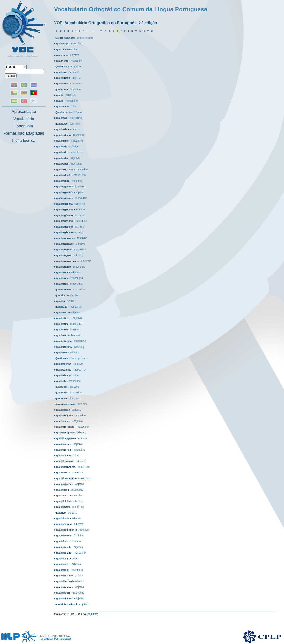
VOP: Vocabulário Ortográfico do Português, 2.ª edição (106, 23)
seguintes (93, 614)
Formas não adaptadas (24, 133)
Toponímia (24, 126)
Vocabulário (24, 119)
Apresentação (24, 112)
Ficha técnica (24, 141)
